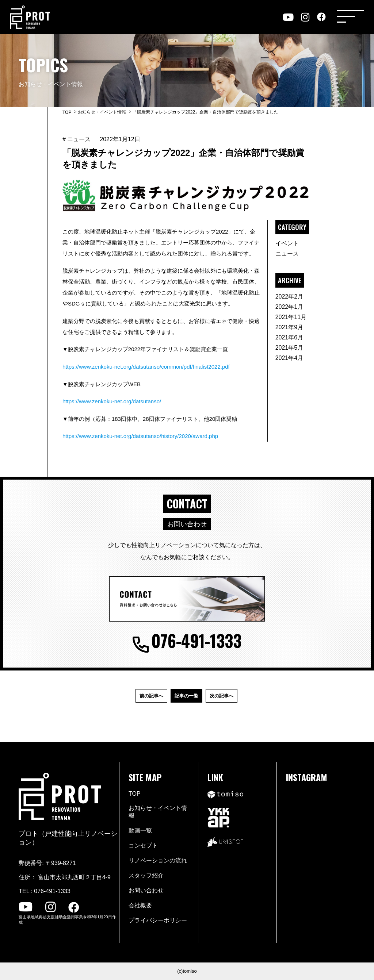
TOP (67, 112)
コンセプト (143, 846)
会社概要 (140, 905)
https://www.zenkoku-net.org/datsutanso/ (112, 401)
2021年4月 (289, 358)
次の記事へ (222, 696)
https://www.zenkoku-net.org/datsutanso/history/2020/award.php (140, 436)
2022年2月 (289, 297)
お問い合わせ (146, 890)
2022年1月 (289, 307)
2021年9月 (289, 327)
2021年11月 (291, 317)
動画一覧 (140, 831)
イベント (287, 243)
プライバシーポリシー (158, 920)
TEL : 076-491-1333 (45, 891)
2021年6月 (289, 337)
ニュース (287, 253)
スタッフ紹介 (146, 875)
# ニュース (77, 139)
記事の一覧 (186, 696)
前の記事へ (151, 696)
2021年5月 (289, 348)
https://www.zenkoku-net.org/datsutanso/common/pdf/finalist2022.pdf (146, 367)
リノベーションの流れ (158, 860)
